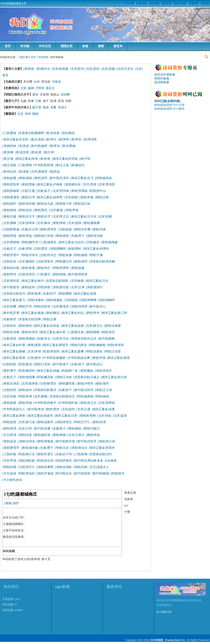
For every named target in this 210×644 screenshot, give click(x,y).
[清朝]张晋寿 (79, 306)
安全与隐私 (180, 3)
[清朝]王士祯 (103, 390)
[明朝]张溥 (25, 396)
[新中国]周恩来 (77, 274)
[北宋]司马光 (60, 339)
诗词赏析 (43, 57)
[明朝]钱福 (102, 396)
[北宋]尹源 (9, 461)
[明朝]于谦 (96, 255)
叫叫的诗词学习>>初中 (169, 109)
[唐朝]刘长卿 (82, 229)
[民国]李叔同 (51, 351)
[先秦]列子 (49, 294)
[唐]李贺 (76, 139)
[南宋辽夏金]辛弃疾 (15, 139)
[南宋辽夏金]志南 (72, 326)
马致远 (56, 82)
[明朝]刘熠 (9, 467)
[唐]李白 (51, 139)
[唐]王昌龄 (9, 165)
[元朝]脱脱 (71, 300)
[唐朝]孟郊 (40, 178)
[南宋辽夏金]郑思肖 (102, 448)
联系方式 (142, 3)
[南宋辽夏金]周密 (14, 416)
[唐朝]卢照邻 (85, 384)
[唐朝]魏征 (86, 371)
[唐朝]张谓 (99, 422)
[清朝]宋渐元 (63, 422)
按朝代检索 (162, 78)
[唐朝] (8, 503)
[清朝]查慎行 (94, 287)
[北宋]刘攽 (9, 396)
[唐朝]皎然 (28, 287)
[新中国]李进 (35, 409)
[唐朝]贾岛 (40, 210)
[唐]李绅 (63, 139)
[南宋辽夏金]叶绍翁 (65, 159)
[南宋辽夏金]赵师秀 (49, 197)
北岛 (20, 114)
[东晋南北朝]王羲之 (86, 377)
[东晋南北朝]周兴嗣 (102, 262)
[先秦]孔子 (9, 377)
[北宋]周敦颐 (11, 242)
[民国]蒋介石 (26, 454)
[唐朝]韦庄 (43, 268)
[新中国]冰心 (94, 364)
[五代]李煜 (89, 184)
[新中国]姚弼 (39, 146)
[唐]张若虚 (52, 133)
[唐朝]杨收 (74, 429)
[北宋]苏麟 (9, 306)
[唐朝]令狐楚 (112, 326)
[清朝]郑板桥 (11, 191)
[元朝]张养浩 (26, 274)
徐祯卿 (65, 95)
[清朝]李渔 (71, 210)
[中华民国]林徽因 (54, 358)
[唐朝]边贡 (9, 441)
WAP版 (205, 3)
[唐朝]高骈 (9, 403)
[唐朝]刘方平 (26, 217)
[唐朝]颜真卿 (91, 223)
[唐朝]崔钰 (25, 390)
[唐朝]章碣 (59, 435)
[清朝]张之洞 (106, 441)
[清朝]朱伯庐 (103, 371)
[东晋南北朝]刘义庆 (83, 339)
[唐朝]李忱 (9, 274)
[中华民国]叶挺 (68, 403)
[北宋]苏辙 (108, 69)
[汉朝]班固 (43, 287)
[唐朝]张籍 (59, 274)
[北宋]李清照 (106, 184)
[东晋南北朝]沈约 (100, 454)
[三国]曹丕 (43, 274)
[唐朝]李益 (25, 236)
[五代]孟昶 (9, 473)
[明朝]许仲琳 (11, 332)
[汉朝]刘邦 (9, 390)
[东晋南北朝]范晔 (29, 319)
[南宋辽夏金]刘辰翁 (46, 326)
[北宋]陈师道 (29, 384)
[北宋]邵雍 (105, 217)
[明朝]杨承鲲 (85, 396)
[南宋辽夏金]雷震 (14, 358)
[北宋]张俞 (104, 416)
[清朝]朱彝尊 (45, 467)
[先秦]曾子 (77, 364)
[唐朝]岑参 (99, 229)
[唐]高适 (54, 172)
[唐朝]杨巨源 (42, 435)
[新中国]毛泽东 (59, 178)
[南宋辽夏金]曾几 (14, 300)
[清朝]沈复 (25, 435)
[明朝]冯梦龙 (78, 345)
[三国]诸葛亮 (48, 242)
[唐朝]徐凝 (77, 268)
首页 (8, 46)
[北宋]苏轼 (92, 69)
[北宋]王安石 (125, 69)
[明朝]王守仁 (82, 422)
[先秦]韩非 (9, 319)
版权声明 (166, 3)
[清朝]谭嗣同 (57, 249)
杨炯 (31, 88)
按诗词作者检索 (165, 75)
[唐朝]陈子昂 (63, 204)
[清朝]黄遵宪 (11, 197)
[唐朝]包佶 (25, 210)
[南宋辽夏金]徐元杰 (114, 377)
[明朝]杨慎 (80, 255)
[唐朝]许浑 (43, 217)
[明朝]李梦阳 (60, 268)
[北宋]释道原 (60, 306)
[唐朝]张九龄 (45, 204)
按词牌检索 (162, 82)
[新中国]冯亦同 (83, 390)
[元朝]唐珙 (34, 358)
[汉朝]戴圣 (92, 242)
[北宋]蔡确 (40, 396)
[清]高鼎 (23, 146)
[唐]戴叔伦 (77, 165)
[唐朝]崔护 (9, 204)
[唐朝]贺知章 (11, 184)
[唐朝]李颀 (98, 358)
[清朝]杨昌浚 (103, 178)
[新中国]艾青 (11, 313)
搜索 (101, 46)
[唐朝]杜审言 (29, 332)
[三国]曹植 (25, 165)
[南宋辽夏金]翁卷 (85, 294)
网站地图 (154, 3)
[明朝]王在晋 (112, 351)
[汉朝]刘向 (9, 326)
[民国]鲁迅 (25, 364)
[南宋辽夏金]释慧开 (55, 345)
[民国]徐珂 (117, 473)
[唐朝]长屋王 (45, 454)
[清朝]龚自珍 (72, 184)
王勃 (23, 88)
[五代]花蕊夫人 (99, 467)
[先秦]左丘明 (29, 229)
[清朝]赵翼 (9, 178)
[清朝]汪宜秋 (42, 364)
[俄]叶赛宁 (9, 371)
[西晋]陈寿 (34, 294)
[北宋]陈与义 (94, 326)
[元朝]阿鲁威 (11, 229)
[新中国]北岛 (63, 473)
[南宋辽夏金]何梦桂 (96, 249)
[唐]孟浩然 (22, 152)
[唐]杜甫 (36, 152)
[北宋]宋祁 (34, 351)
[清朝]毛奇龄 (63, 467)
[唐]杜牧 (45, 159)
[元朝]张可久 (26, 467)
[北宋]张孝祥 (26, 223)
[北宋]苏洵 (77, 69)
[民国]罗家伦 (63, 461)
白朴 (37, 82)
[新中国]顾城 (100, 473)
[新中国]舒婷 (82, 473)
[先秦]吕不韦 (63, 454)
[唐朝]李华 (92, 313)
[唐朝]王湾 (28, 197)
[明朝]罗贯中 (11, 255)
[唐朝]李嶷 (25, 403)
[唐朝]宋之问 (88, 403)
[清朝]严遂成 (45, 473)
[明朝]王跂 (62, 448)
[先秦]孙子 (65, 390)
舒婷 (28, 114)
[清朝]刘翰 (80, 467)
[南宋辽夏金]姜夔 (72, 351)
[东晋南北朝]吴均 (14, 294)
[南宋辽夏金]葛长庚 (52, 332)
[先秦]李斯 (25, 249)
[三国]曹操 (9, 133)
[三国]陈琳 (80, 454)
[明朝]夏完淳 (63, 262)
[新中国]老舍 (11, 287)
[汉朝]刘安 (9, 262)
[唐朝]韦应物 (26, 204)
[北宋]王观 (83, 409)
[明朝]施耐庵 (97, 345)
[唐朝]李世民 (48, 229)
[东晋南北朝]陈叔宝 (62, 396)
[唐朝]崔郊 (62, 236)
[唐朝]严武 (25, 306)
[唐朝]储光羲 (29, 448)
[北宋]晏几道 (26, 422)
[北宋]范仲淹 (60, 191)
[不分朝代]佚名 (12, 480)
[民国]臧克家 (45, 377)
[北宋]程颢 (71, 197)
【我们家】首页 (27, 57)
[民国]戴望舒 (26, 371)
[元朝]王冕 (28, 191)
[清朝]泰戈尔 (79, 448)
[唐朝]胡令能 (11, 268)
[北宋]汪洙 (25, 429)
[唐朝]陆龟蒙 (109, 242)
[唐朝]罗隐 (9, 236)
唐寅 (35, 95)
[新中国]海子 (60, 364)
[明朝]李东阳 (115, 345)
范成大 (62, 107)
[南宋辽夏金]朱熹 (26, 159)
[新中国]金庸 (42, 429)
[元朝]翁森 (65, 229)
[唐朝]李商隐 (79, 191)
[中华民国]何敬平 (45, 403)
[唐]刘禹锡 (68, 146)
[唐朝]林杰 (25, 326)
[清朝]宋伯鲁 (94, 236)
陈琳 (31, 101)
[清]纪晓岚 (68, 133)
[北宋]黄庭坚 (39, 172)
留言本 (118, 46)
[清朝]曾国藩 (26, 377)
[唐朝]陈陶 (92, 332)
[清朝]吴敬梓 (35, 300)
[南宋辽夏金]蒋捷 (32, 313)
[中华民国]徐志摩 (78, 358)
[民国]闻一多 (69, 371)
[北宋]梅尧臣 (26, 262)
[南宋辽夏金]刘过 (72, 313)
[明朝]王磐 (49, 319)
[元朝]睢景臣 (48, 384)
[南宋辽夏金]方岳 (97, 281)
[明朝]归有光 (29, 255)
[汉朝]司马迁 (48, 255)
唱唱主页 (67, 46)
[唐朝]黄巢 (28, 268)
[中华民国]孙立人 (14, 409)
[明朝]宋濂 (65, 255)
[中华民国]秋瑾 (43, 165)
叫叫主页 (45, 46)
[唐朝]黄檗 (34, 345)
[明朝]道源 (9, 422)
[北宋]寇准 (120, 416)
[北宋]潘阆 (9, 223)
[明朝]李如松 (26, 473)
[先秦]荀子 (77, 236)
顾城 (35, 114)
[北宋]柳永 (43, 223)
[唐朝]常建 (86, 197)
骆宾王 (50, 88)
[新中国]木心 (97, 306)
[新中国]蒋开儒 (65, 441)
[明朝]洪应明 (42, 306)
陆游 (46, 107)
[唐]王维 (48, 152)
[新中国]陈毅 (106, 339)
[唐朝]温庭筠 (45, 422)
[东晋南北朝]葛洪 (45, 390)
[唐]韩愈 (29, 69)
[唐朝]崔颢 (25, 178)
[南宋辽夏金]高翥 (103, 409)
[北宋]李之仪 (60, 217)
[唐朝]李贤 (9, 429)
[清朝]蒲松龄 (26, 461)
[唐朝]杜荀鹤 (87, 416)
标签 (85, 46)
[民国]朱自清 (45, 461)
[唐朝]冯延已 (91, 429)
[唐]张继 (8, 152)
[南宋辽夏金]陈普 (118, 358)
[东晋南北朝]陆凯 (57, 281)
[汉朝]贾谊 (40, 249)
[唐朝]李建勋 (26, 339)
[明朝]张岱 (108, 332)
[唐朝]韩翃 (9, 210)
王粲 (38, 101)
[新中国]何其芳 (86, 441)
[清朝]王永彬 (63, 377)
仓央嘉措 (111, 461)
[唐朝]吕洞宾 (11, 384)
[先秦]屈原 (9, 339)
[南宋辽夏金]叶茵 (14, 345)
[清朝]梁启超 (60, 287)
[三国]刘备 (9, 454)
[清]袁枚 (24, 172)
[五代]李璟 (9, 435)
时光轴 (25, 46)
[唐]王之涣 (62, 165)
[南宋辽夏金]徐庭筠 (40, 416)
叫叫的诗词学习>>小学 (169, 105)
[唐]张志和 (9, 172)
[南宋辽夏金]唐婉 (14, 351)
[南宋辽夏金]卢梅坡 (49, 184)
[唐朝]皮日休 (82, 204)
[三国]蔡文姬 (75, 332)
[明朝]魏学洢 (29, 242)
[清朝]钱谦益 (54, 300)
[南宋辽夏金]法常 (66, 416)
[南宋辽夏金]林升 (32, 281)
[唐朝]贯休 (52, 409)
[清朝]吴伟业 (26, 441)
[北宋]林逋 (77, 281)
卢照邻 (40, 88)
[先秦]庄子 (9, 249)
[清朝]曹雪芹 (11, 448)
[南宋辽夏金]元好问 (71, 242)
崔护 (16, 503)
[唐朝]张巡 (93, 435)
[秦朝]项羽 (80, 262)
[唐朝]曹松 (74, 249)
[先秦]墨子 (46, 448)
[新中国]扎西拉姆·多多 (89, 461)
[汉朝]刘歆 (9, 364)
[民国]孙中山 (97, 191)
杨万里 (37, 107)
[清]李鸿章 (90, 139)
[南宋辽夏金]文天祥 (83, 217)
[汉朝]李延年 (45, 262)
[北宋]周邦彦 (11, 281)
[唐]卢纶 (85, 159)
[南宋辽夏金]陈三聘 (114, 313)
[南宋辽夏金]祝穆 (48, 371)
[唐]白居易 (37, 139)
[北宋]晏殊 (74, 223)
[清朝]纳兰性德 (43, 236)
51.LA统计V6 (164, 612)
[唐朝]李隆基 (45, 441)
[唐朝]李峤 (59, 223)
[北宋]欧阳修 (60, 69)
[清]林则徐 (9, 146)
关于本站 (129, 3)
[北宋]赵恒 (68, 409)
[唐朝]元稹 (102, 197)
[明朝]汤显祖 (94, 351)
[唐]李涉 (54, 146)
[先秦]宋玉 (43, 339)
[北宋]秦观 (56, 210)
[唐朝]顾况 (52, 313)
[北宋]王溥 (77, 287)
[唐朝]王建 (9, 217)
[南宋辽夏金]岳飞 (82, 178)
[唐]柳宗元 (43, 69)
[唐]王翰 (8, 159)
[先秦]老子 (59, 429)
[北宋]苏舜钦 (106, 403)
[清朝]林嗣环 (106, 300)
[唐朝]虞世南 (66, 384)
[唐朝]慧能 (28, 184)
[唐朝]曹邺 (65, 294)
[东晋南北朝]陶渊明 (31, 133)
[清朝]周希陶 (88, 300)
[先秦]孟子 (43, 191)
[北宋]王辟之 (76, 435)
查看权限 (194, 3)
